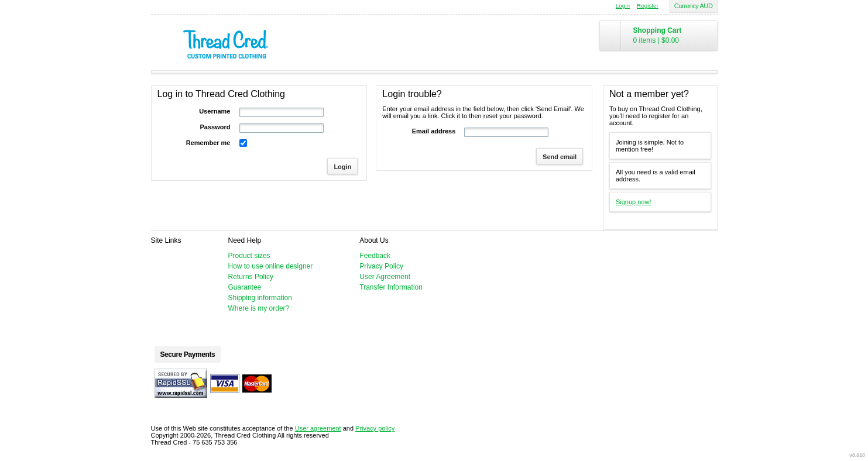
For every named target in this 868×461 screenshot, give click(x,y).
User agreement (318, 428)
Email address (434, 131)
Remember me (208, 143)
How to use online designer (271, 266)
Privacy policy (375, 428)
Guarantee (245, 287)
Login (623, 6)
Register (648, 6)
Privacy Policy (381, 266)
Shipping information (260, 298)
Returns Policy (251, 277)
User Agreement (385, 277)
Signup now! (634, 202)
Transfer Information (391, 287)
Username (215, 111)
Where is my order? (259, 308)
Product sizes (249, 256)
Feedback (375, 256)
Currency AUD (694, 6)
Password (215, 127)
